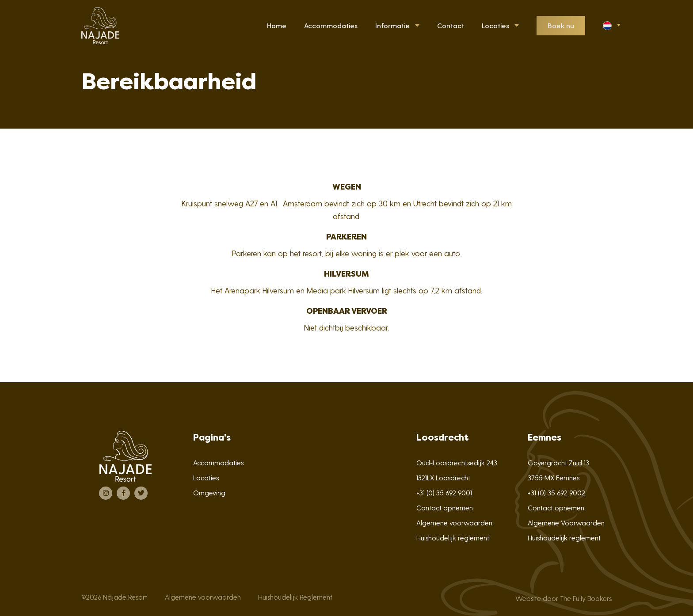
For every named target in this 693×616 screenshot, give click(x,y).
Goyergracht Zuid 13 (558, 462)
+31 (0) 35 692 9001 (444, 492)
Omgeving (209, 492)
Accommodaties (218, 462)
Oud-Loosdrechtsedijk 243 (457, 462)
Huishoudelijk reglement (453, 538)
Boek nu (561, 25)
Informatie (392, 25)
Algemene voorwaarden (454, 523)
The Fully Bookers (586, 598)
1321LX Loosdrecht (443, 477)
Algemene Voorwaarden (566, 523)
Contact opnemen (445, 508)
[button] (611, 25)
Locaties (495, 25)
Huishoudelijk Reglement (295, 597)
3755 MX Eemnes (554, 477)
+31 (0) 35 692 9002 (556, 492)
